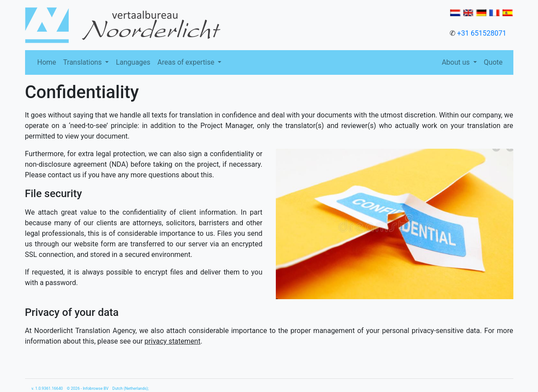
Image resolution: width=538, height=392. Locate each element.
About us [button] (457, 62)
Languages (133, 62)
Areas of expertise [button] (187, 62)
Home (47, 62)
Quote (493, 62)
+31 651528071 (482, 33)
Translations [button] (84, 62)
